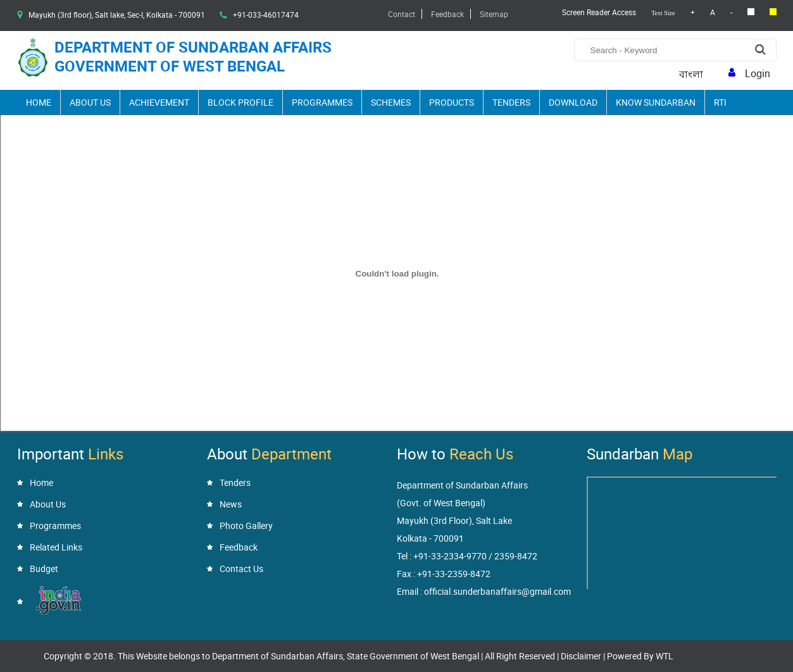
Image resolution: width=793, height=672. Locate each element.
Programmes (322, 102)
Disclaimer (581, 656)
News (231, 504)
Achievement (159, 102)
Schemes (391, 102)
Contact (402, 14)
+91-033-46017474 (266, 15)
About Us (90, 102)
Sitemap (494, 14)
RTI (720, 102)
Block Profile (240, 102)
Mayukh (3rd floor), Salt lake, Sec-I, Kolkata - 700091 (117, 15)
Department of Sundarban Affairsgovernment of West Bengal (193, 56)
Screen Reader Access (599, 12)
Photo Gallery (246, 526)
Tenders (511, 102)
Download (573, 102)
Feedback (447, 14)
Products (452, 102)
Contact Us (241, 569)
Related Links (56, 547)
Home (39, 102)
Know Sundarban (656, 102)
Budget (44, 569)
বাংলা (691, 74)
